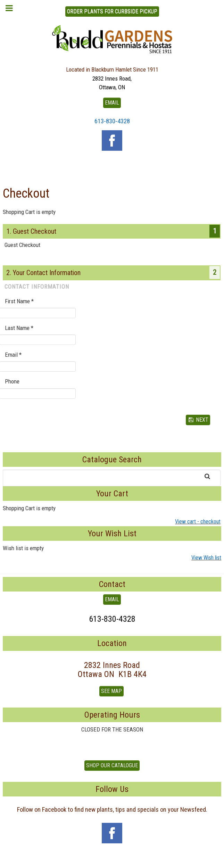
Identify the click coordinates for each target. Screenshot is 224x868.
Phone (12, 381)
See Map (111, 691)
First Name (19, 301)
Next (198, 420)
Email (13, 355)
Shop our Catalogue (112, 765)
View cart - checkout (198, 522)
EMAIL (112, 103)
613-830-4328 (112, 121)
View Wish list (206, 558)
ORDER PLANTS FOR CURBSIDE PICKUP (112, 11)
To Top (112, 860)
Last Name (19, 328)
